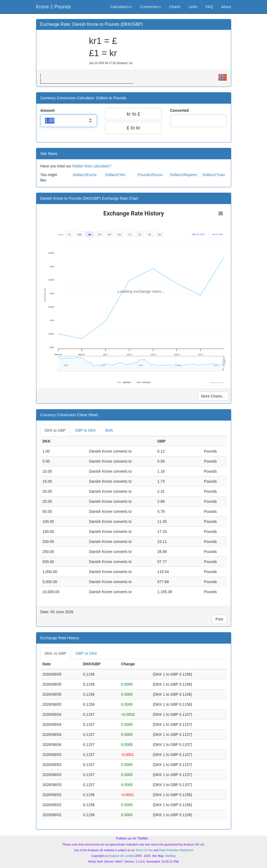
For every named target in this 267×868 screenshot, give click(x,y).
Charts (175, 7)
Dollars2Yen (115, 175)
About (226, 7)
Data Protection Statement (176, 850)
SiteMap (170, 856)
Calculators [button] (121, 7)
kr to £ (133, 114)
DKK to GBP (55, 430)
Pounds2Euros (150, 175)
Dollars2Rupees (184, 175)
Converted (180, 110)
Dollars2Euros (85, 175)
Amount (48, 110)
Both (109, 430)
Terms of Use (144, 850)
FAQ (209, 7)
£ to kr (133, 128)
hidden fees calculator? (92, 166)
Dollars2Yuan (214, 175)
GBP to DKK (85, 430)
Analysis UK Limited (121, 856)
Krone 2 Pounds (54, 7)
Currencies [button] (150, 7)
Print (219, 619)
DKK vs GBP (56, 653)
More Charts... (213, 396)
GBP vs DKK (86, 653)
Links (193, 7)
